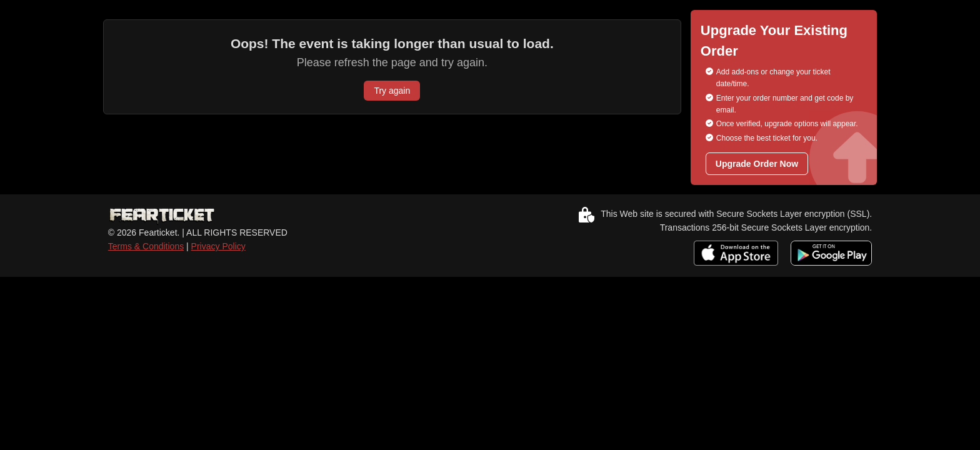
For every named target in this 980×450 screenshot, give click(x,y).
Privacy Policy (218, 246)
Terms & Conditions (146, 246)
